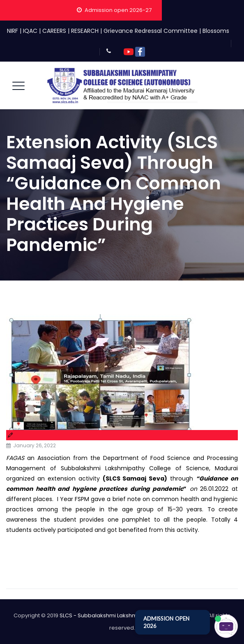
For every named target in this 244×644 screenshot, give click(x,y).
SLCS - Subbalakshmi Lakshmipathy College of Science (133, 615)
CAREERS (54, 31)
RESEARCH (85, 31)
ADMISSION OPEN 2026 (166, 622)
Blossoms (216, 31)
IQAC (30, 31)
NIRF (13, 31)
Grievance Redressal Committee (151, 31)
